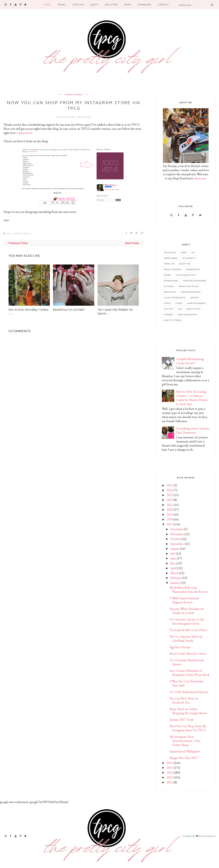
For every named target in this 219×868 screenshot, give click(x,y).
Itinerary (168, 314)
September (177, 544)
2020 (170, 510)
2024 (170, 490)
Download (145, 5)
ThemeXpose (209, 836)
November (177, 534)
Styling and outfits (186, 275)
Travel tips (169, 264)
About (94, 5)
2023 (170, 495)
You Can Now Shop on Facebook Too (184, 700)
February (176, 578)
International (171, 281)
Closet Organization (175, 298)
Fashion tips (170, 292)
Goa (180, 309)
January (175, 583)
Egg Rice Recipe (180, 647)
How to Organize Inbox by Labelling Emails (186, 638)
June (173, 558)
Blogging (169, 286)
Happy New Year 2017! (184, 758)
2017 (170, 524)
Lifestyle (78, 5)
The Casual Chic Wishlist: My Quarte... (115, 311)
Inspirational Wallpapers (185, 751)
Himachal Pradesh (196, 303)
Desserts (195, 298)
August (175, 549)
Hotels (167, 303)
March (174, 573)
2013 (170, 777)
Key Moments (189, 258)
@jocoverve (25, 133)
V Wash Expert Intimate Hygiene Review (184, 600)
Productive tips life (189, 286)
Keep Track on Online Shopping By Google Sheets (188, 711)
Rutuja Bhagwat (67, 117)
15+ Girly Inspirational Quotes (189, 692)
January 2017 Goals (182, 720)
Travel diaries (171, 258)
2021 (170, 505)
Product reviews (172, 269)
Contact (163, 5)
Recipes (167, 275)
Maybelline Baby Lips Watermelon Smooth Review (189, 590)
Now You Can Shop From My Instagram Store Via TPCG (188, 728)
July (173, 554)
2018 (170, 519)
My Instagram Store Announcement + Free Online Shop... (185, 741)
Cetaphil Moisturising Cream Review (190, 361)
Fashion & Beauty (74, 95)
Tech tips (168, 309)
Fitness (179, 303)
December (177, 529)
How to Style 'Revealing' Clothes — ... (28, 311)
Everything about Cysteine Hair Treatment (193, 430)
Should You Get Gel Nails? (69, 310)
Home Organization (190, 292)
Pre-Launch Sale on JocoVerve (188, 630)
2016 (170, 763)
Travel (62, 5)
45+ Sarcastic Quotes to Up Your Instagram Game (187, 621)
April (173, 568)
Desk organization (187, 314)
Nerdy (184, 252)
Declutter (111, 5)
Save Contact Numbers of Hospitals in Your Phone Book (190, 673)
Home (48, 5)
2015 (170, 768)
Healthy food (193, 309)
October (175, 539)
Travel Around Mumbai (195, 281)
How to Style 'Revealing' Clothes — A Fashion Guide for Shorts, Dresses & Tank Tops (192, 398)
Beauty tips (185, 264)
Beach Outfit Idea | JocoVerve (188, 654)
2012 (170, 782)
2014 (170, 773)
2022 (170, 500)
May (173, 563)
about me (200, 178)
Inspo (128, 5)
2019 (170, 515)
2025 (170, 485)
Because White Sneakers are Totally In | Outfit (187, 611)
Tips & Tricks (170, 252)
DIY (193, 252)
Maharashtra (193, 269)
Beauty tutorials (173, 320)
